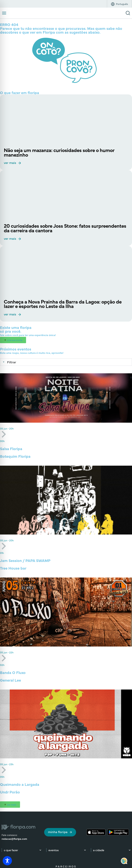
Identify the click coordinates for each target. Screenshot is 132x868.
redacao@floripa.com (14, 839)
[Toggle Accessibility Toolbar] (7, 861)
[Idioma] (122, 4)
